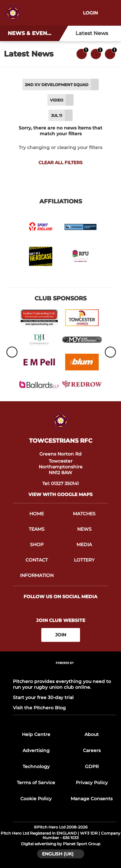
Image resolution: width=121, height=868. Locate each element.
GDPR (92, 766)
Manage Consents (92, 799)
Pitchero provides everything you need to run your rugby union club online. (62, 684)
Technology (36, 766)
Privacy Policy (92, 783)
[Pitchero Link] (65, 671)
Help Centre (36, 734)
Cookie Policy (36, 799)
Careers (92, 750)
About (92, 734)
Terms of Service (36, 783)
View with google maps (60, 494)
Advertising (36, 750)
